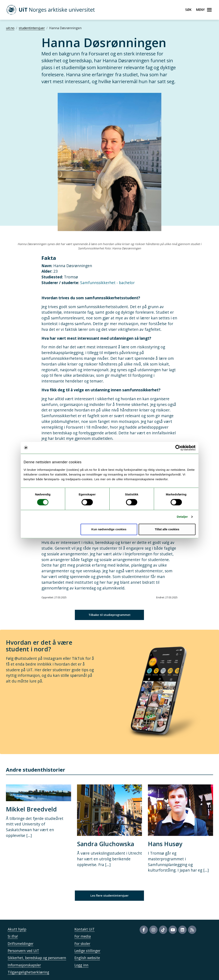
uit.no (10, 28)
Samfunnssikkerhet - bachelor (107, 283)
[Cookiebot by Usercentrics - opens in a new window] (178, 448)
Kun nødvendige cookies (109, 529)
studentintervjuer (32, 28)
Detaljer (182, 517)
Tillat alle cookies (167, 529)
